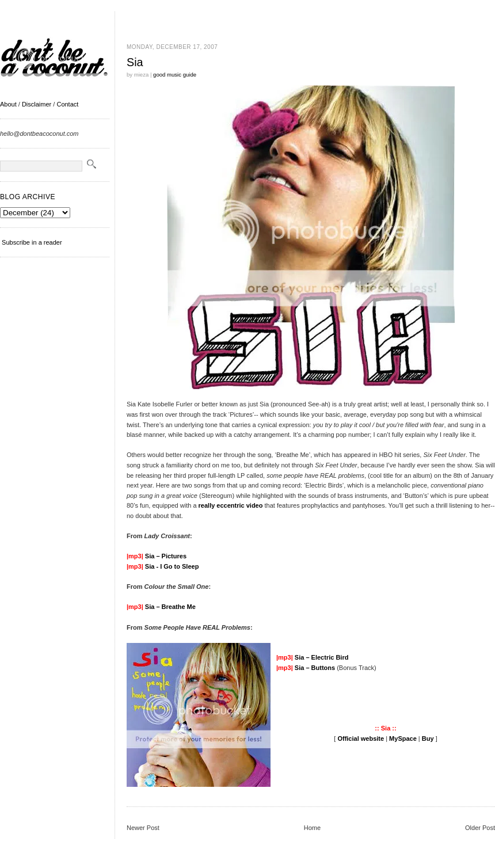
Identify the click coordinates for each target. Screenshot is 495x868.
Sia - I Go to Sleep (172, 566)
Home (312, 828)
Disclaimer (37, 104)
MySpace (403, 738)
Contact (67, 104)
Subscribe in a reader (32, 242)
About (8, 104)
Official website (361, 738)
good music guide (175, 75)
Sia (135, 62)
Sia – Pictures (166, 556)
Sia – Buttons (315, 668)
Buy (428, 738)
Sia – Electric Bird (322, 657)
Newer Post (143, 828)
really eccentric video (231, 505)
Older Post (480, 828)
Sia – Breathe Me (170, 607)
